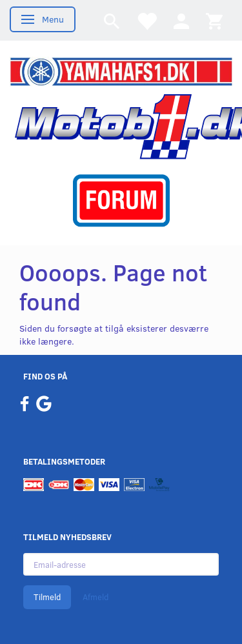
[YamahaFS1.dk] (121, 71)
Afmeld (96, 597)
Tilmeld (47, 597)
